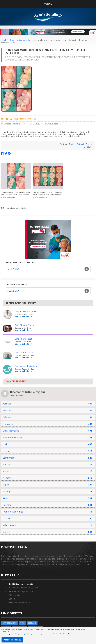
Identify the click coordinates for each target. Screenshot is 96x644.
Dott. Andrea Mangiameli (26, 311)
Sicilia (5, 498)
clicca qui (23, 634)
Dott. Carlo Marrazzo (24, 352)
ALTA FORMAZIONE (9, 623)
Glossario (32, 623)
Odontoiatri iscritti (21, 584)
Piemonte (8, 478)
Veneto (6, 532)
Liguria (6, 451)
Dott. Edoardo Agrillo (24, 325)
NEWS (22, 623)
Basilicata (8, 410)
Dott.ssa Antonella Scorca (15, 124)
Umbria (6, 518)
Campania (8, 424)
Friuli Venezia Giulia (12, 437)
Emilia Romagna (11, 431)
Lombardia (8, 458)
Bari (86, 147)
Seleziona (13, 269)
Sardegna (8, 491)
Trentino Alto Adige (13, 512)
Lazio (5, 444)
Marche (6, 464)
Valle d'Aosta (9, 525)
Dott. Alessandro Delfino (26, 366)
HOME (4, 40)
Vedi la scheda (24, 317)
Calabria (7, 417)
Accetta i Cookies (12, 640)
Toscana (7, 505)
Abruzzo (7, 404)
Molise (6, 471)
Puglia (6, 485)
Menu (48, 4)
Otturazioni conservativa (20, 40)
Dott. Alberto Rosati (24, 339)
